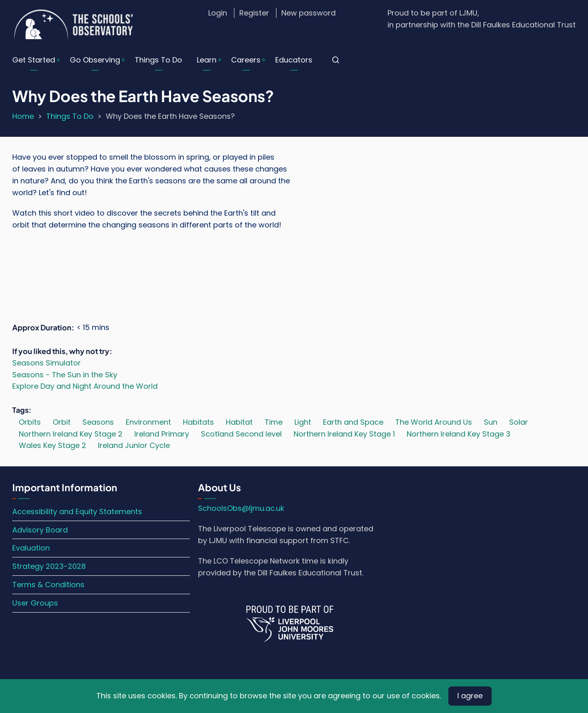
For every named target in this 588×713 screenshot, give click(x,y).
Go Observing (95, 60)
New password (308, 13)
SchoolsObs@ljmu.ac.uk (241, 508)
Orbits (30, 422)
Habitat (239, 422)
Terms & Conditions (48, 585)
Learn (207, 60)
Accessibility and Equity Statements (77, 511)
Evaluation (31, 548)
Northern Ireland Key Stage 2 (71, 434)
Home (23, 116)
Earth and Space (353, 422)
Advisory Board (40, 530)
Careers (246, 60)
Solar (519, 422)
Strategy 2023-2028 (49, 566)
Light (303, 422)
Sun (491, 422)
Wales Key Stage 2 (52, 445)
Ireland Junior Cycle (134, 445)
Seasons (98, 422)
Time (274, 422)
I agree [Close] (470, 696)
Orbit (62, 422)
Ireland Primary (162, 434)
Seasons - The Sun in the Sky (65, 375)
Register (254, 13)
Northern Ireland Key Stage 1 (344, 434)
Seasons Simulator (47, 363)
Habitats (198, 422)
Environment (148, 422)
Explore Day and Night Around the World (85, 386)
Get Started (34, 60)
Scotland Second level (241, 434)
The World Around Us (434, 422)
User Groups (35, 603)
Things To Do (158, 60)
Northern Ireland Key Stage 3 (459, 434)
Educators (294, 60)
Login (218, 13)
